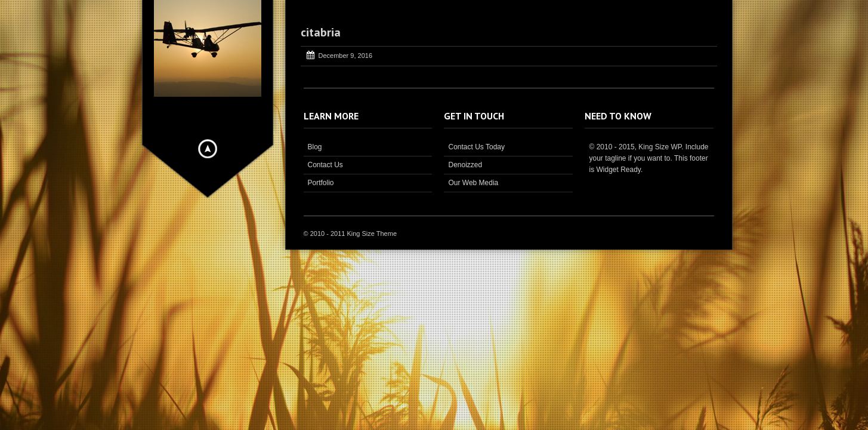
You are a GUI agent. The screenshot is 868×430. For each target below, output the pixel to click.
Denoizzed (465, 165)
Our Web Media (473, 183)
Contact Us (325, 165)
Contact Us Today (476, 147)
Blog (315, 147)
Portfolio (321, 183)
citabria (321, 32)
